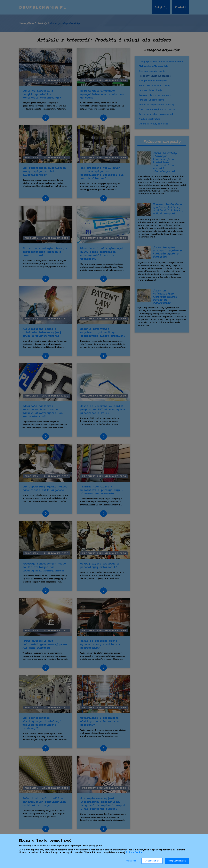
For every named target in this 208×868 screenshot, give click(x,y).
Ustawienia (131, 861)
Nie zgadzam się (152, 861)
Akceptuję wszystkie (177, 861)
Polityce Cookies (134, 852)
